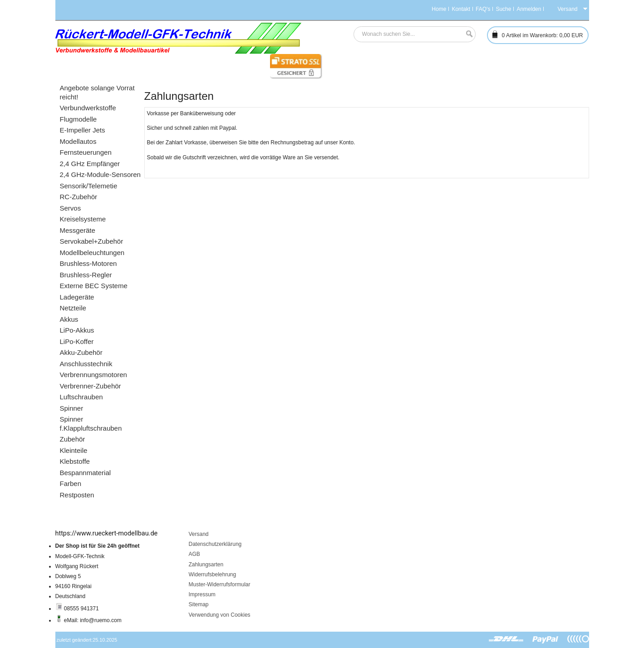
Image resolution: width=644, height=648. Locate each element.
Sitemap (199, 604)
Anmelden (529, 9)
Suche (503, 9)
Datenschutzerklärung (215, 544)
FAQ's (483, 9)
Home (439, 9)
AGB (194, 554)
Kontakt (461, 9)
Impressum (202, 594)
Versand (199, 534)
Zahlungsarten (206, 565)
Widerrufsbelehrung (213, 574)
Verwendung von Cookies (220, 615)
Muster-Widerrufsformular (220, 584)
